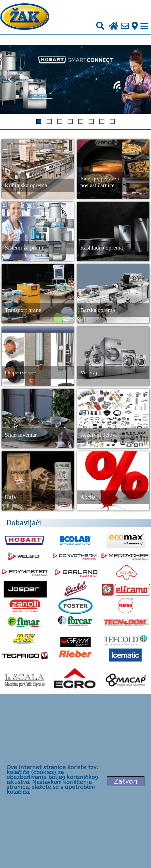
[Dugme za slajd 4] (70, 121)
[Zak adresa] (135, 26)
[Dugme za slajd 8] (112, 121)
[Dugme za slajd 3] (60, 121)
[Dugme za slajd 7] (102, 121)
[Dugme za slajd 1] (39, 121)
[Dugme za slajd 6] (91, 121)
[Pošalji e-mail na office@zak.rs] (125, 26)
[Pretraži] (100, 26)
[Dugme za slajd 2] (49, 121)
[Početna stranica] (25, 17)
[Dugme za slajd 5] (81, 121)
